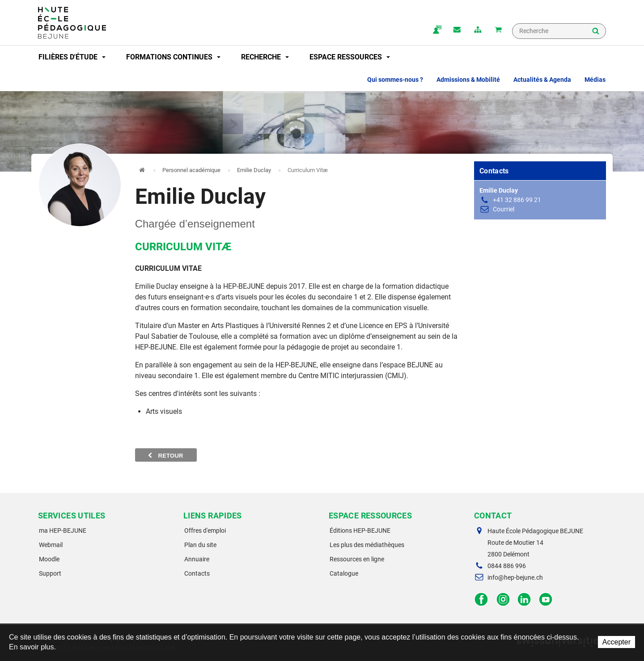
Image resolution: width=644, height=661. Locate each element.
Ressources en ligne (357, 559)
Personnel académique (191, 170)
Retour (166, 455)
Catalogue (344, 573)
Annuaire (197, 559)
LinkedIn (524, 600)
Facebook (481, 600)
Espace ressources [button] (350, 57)
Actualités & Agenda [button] (542, 80)
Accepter (616, 642)
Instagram (503, 600)
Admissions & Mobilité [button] (468, 80)
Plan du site (200, 545)
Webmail (51, 545)
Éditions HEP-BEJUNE (360, 530)
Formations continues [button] (173, 57)
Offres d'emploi (205, 530)
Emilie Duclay (254, 170)
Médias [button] (595, 80)
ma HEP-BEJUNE (63, 530)
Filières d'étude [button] (72, 57)
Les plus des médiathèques (367, 545)
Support (50, 573)
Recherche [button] (265, 57)
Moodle (49, 559)
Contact (457, 30)
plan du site (478, 30)
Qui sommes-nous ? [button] (395, 80)
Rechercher (596, 32)
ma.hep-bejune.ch (436, 30)
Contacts (197, 573)
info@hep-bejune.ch (515, 577)
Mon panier (498, 30)
